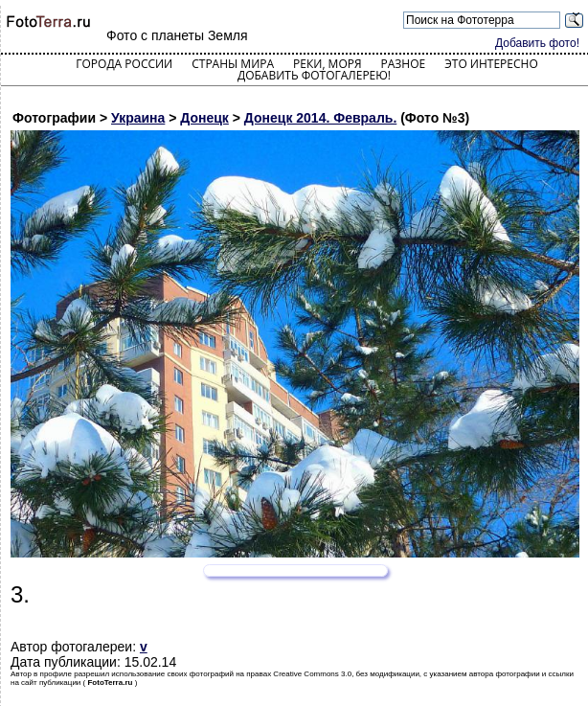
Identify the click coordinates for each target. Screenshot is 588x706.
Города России (124, 64)
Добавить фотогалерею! (314, 75)
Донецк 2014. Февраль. (320, 118)
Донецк (204, 118)
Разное (404, 64)
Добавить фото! (537, 43)
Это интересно (491, 64)
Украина (138, 118)
